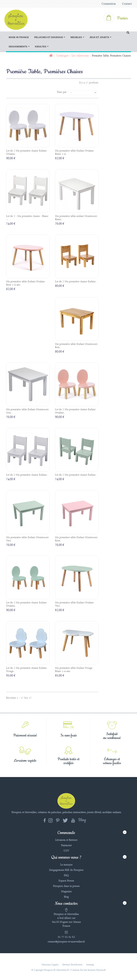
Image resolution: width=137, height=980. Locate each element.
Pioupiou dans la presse (66, 886)
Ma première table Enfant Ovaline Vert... (74, 604)
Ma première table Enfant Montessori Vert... (27, 539)
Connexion (109, 4)
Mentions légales (50, 965)
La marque (66, 865)
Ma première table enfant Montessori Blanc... (76, 218)
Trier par (62, 92)
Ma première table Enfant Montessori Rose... (76, 539)
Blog (66, 897)
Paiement (66, 845)
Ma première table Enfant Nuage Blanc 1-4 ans (74, 670)
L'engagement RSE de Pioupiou (66, 870)
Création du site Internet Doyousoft (88, 970)
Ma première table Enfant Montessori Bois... (76, 346)
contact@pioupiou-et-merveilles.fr (66, 942)
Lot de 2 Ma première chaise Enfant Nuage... (26, 670)
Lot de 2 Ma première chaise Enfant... (76, 282)
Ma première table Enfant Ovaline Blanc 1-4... (74, 152)
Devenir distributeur (72, 965)
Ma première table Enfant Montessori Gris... (27, 411)
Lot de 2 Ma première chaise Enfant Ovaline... (26, 152)
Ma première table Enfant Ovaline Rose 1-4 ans (25, 283)
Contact (127, 4)
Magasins (66, 892)
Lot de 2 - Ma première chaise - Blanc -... (27, 218)
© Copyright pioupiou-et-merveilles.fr (50, 970)
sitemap (90, 965)
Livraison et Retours (66, 840)
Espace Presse (66, 881)
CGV (66, 851)
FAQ (66, 875)
